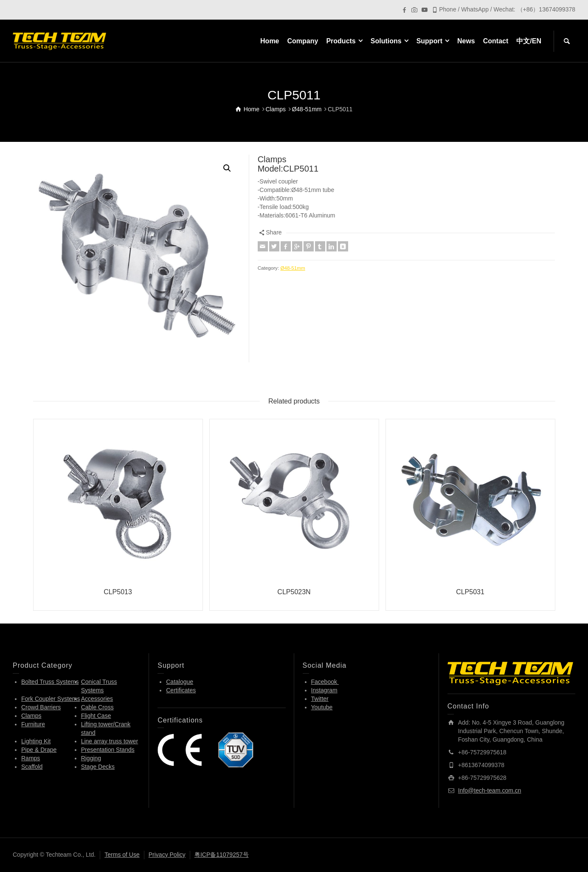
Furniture (33, 724)
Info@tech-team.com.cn (490, 790)
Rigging (91, 758)
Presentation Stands (108, 750)
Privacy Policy (167, 855)
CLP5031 (470, 592)
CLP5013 (118, 592)
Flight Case (96, 716)
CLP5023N (294, 592)
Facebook (325, 682)
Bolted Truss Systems (50, 682)
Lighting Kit (36, 741)
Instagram (324, 690)
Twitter (320, 699)
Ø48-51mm (293, 268)
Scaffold (32, 767)
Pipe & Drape (39, 750)
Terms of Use (122, 855)
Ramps (31, 758)
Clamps (31, 716)
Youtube (322, 707)
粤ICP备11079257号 (222, 855)
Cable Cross (97, 707)
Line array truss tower (110, 741)
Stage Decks (98, 767)
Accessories (97, 699)
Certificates (181, 690)
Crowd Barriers (41, 707)
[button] (227, 168)
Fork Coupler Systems (51, 699)
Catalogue (180, 682)
